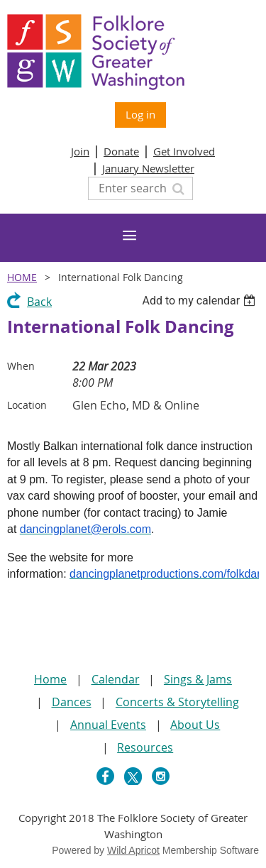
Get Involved (184, 151)
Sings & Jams (198, 679)
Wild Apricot (133, 850)
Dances (72, 702)
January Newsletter (148, 168)
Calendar (116, 679)
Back (39, 302)
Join (80, 151)
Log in (140, 114)
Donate (121, 151)
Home (22, 277)
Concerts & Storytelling (177, 702)
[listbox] (200, 301)
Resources (145, 747)
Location (27, 405)
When (21, 366)
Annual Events (108, 725)
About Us (195, 725)
